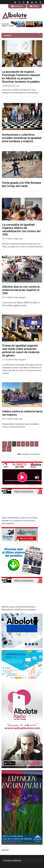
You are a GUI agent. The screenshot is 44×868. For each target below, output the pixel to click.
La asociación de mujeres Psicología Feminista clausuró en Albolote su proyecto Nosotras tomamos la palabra (21, 77)
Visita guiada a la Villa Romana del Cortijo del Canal (21, 184)
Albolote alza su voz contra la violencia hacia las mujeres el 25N (21, 290)
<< (5, 444)
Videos (34, 6)
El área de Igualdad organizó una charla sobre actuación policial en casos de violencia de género (21, 351)
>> (9, 449)
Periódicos (17, 6)
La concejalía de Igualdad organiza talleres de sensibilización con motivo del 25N (21, 230)
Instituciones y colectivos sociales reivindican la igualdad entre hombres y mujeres (22, 138)
